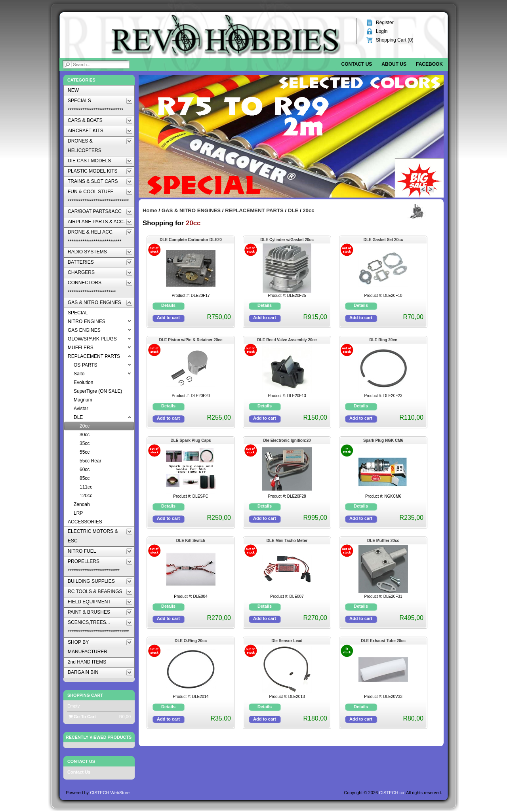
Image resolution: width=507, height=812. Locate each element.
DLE (293, 210)
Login (382, 31)
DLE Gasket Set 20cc (383, 240)
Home (150, 210)
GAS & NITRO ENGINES (191, 210)
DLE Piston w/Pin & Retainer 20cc (191, 340)
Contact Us (79, 772)
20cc (308, 210)
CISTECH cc (391, 793)
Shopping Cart (85, 695)
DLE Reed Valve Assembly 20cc (287, 340)
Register (385, 23)
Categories (81, 80)
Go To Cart (82, 717)
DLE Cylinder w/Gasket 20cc (287, 240)
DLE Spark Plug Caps (191, 440)
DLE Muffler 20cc (383, 541)
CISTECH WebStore (110, 793)
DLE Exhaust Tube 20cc (383, 641)
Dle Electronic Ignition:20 (287, 440)
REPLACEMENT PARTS (254, 210)
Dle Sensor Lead (287, 641)
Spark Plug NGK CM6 (383, 440)
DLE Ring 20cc (383, 340)
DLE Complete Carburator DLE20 (191, 240)
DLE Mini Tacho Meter (287, 541)
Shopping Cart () (395, 40)
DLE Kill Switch (191, 541)
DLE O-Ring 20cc (191, 641)
